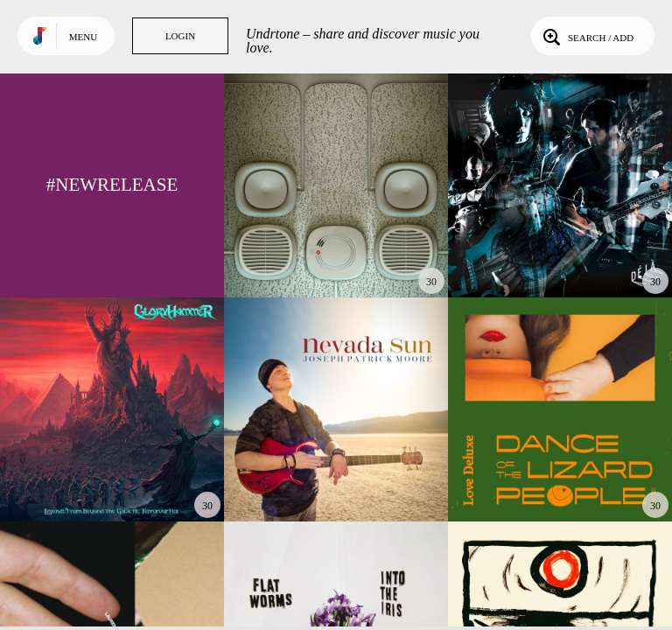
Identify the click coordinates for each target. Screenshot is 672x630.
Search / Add (587, 36)
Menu (83, 37)
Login (180, 36)
